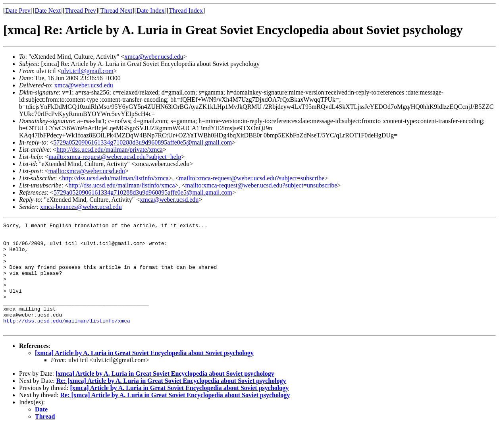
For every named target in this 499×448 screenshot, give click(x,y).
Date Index (151, 11)
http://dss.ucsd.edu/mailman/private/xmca (110, 150)
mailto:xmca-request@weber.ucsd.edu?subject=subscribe (252, 178)
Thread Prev (80, 11)
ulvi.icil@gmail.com (87, 71)
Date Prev (18, 11)
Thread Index (186, 11)
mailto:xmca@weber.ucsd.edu (86, 171)
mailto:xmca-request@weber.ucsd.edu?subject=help (115, 157)
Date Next (48, 11)
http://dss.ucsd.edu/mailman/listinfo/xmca (115, 178)
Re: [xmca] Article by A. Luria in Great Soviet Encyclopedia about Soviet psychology (171, 402)
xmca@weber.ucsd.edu (154, 57)
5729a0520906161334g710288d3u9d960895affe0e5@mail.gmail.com (143, 142)
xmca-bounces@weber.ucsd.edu (81, 207)
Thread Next (116, 11)
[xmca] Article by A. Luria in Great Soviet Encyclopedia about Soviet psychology (144, 374)
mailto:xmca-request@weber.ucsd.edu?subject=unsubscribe (261, 185)
